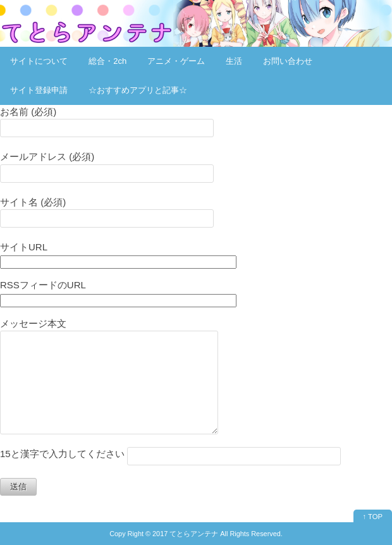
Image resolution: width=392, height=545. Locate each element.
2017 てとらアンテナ (185, 534)
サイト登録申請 (39, 90)
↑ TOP (373, 517)
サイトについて (39, 61)
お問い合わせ (288, 61)
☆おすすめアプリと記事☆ (138, 90)
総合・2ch (107, 61)
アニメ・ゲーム (176, 61)
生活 (234, 61)
